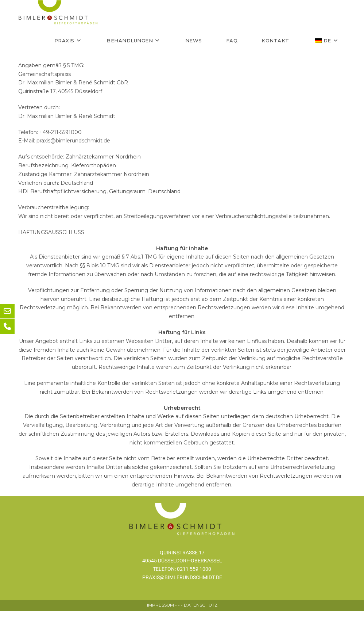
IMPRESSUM (160, 632)
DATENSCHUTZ (201, 632)
